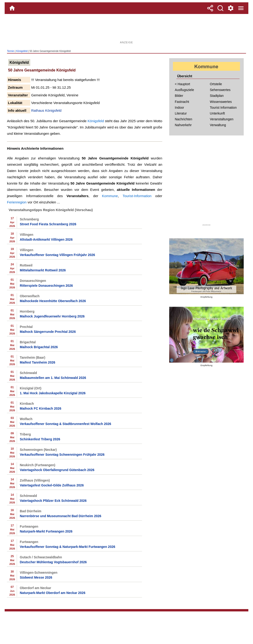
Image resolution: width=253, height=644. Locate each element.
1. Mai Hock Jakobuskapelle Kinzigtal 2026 (53, 393)
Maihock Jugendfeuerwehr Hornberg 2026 (52, 316)
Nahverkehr (183, 125)
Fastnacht (182, 102)
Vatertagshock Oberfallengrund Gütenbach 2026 (57, 470)
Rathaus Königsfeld (46, 110)
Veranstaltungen (222, 119)
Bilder (179, 96)
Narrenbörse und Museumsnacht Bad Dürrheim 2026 (61, 516)
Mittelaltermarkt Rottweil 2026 (43, 270)
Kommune (110, 196)
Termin (11, 51)
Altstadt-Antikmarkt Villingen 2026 (46, 239)
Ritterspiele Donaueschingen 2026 (46, 286)
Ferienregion (17, 202)
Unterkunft (218, 113)
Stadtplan (217, 96)
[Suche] (220, 8)
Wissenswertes (221, 102)
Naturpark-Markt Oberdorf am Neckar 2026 (53, 593)
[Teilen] (210, 8)
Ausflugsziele (184, 90)
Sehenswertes (220, 90)
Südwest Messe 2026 (36, 577)
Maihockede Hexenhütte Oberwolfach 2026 (53, 301)
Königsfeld (22, 51)
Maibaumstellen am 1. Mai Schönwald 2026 (53, 378)
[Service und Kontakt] (231, 8)
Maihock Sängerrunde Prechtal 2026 (48, 332)
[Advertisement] (127, 29)
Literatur (181, 113)
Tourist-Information (137, 196)
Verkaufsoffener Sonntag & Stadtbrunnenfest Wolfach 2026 (66, 424)
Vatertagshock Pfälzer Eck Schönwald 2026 (53, 501)
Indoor (179, 108)
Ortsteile (216, 84)
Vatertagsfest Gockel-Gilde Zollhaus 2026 (52, 485)
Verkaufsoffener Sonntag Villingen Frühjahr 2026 (57, 255)
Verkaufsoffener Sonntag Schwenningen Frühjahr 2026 (62, 455)
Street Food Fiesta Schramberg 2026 (48, 224)
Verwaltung (218, 125)
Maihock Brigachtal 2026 (39, 347)
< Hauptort (182, 84)
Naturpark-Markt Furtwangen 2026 (46, 531)
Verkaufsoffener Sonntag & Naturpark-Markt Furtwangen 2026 (67, 547)
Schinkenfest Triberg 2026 (40, 439)
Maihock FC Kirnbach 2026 (40, 408)
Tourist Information (223, 108)
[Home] (12, 8)
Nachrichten (184, 119)
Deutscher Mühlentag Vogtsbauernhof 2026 (53, 562)
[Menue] (241, 8)
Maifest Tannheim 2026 (37, 362)
